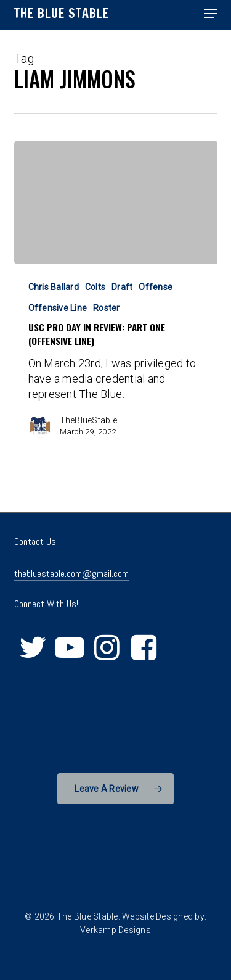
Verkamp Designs (115, 930)
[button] (211, 14)
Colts (95, 287)
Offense (156, 287)
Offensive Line (58, 308)
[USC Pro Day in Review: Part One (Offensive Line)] (116, 202)
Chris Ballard (54, 287)
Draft (122, 287)
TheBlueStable (88, 420)
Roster (107, 308)
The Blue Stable (62, 14)
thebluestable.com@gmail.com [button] (71, 574)
